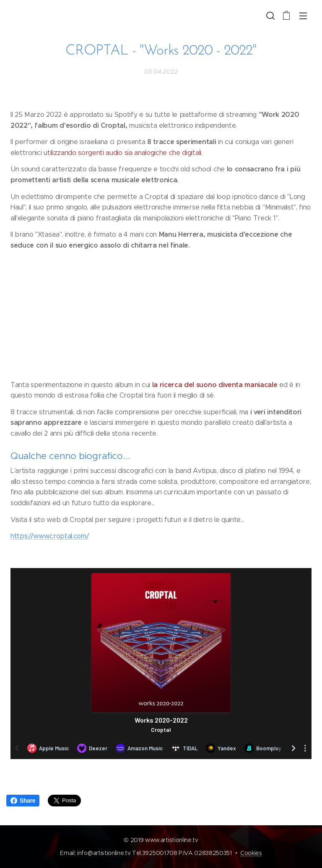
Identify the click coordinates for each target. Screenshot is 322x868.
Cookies (251, 853)
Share (23, 801)
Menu (303, 16)
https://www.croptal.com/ (50, 536)
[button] (270, 15)
